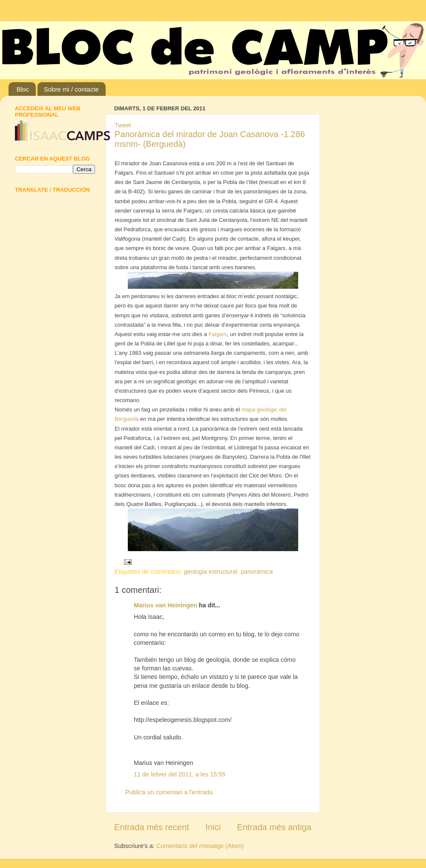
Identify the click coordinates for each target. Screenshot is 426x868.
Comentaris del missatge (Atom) (200, 846)
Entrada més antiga (274, 827)
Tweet (123, 125)
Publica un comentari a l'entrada (169, 792)
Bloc (23, 89)
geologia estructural (210, 572)
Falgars (217, 334)
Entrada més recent (152, 827)
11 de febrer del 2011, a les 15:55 (180, 774)
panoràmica (257, 572)
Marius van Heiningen (166, 605)
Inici (213, 827)
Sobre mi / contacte (71, 89)
